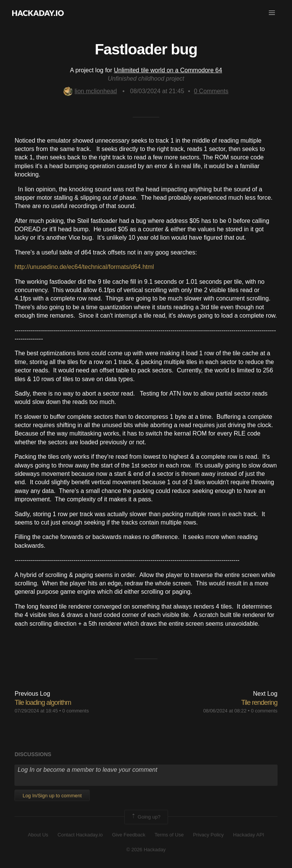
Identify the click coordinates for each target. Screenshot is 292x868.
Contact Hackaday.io (80, 835)
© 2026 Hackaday (146, 850)
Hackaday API (249, 835)
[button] (272, 13)
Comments (211, 91)
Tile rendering (259, 703)
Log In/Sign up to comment (52, 796)
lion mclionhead (90, 91)
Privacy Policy (209, 835)
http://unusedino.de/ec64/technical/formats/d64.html (84, 267)
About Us (38, 835)
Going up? (146, 817)
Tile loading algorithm (43, 703)
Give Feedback (129, 835)
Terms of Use (169, 835)
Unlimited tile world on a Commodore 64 (168, 70)
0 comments (76, 711)
